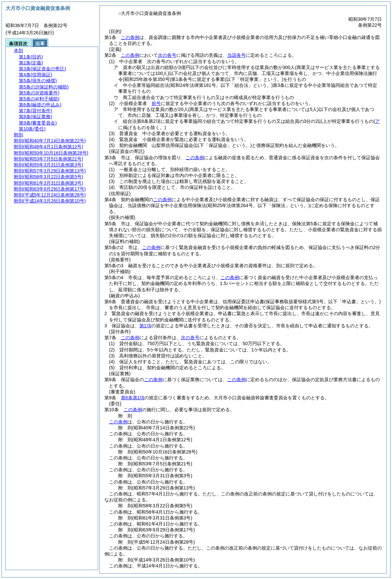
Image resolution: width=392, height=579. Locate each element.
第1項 (145, 326)
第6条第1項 (133, 398)
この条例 (130, 37)
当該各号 (236, 55)
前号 (156, 103)
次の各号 (167, 55)
